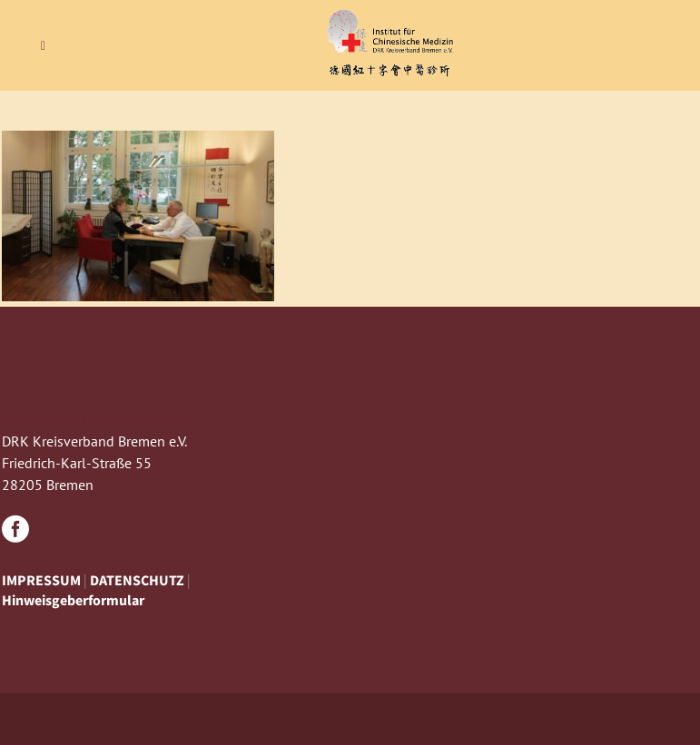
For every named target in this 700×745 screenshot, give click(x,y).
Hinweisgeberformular (73, 600)
